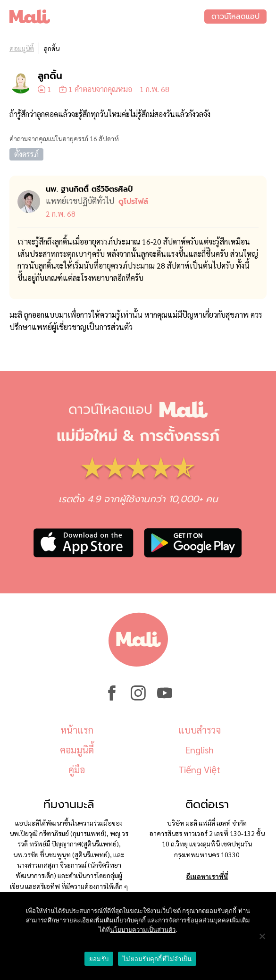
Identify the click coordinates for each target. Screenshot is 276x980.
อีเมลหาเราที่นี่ (207, 876)
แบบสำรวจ (200, 730)
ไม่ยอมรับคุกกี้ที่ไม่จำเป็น (157, 959)
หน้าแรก (77, 730)
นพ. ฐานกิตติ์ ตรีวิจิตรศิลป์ (89, 189)
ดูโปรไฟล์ (133, 202)
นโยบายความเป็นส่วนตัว (143, 930)
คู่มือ (77, 769)
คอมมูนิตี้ (22, 48)
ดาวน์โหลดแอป (235, 17)
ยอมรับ (99, 959)
